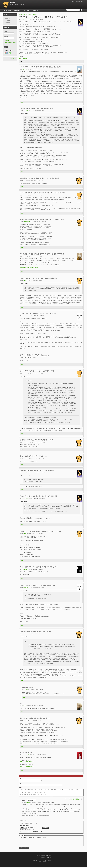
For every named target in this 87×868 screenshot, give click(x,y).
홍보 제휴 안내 (13, 59)
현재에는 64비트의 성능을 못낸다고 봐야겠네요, (35, 718)
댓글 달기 (22, 61)
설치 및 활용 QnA (33, 14)
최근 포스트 (8, 22)
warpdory (26, 316)
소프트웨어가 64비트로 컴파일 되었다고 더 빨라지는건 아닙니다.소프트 (42, 220)
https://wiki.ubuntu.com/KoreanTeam (29, 268)
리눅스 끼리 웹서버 (26, 753)
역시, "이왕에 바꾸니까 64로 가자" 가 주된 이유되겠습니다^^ (39, 567)
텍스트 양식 (24, 801)
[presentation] (33, 843)
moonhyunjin (26, 755)
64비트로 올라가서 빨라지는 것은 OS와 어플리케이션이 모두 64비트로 (42, 254)
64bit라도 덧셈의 (28, 687)
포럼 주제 (9, 20)
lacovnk (25, 706)
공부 (27, 14)
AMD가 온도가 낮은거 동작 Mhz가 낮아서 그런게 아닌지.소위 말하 (41, 531)
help (82, 2)
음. (21, 704)
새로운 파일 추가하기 (25, 827)
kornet (25, 280)
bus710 (25, 569)
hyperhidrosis (27, 222)
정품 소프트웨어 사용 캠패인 (27, 762)
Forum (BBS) (7, 10)
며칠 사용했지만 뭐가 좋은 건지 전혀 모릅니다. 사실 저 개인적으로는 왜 (42, 193)
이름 (20, 779)
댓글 (21, 788)
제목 (20, 783)
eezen (25, 195)
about (74, 2)
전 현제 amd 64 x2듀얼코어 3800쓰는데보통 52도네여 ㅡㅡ (38, 440)
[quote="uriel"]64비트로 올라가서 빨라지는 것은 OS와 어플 (39, 496)
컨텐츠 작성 (8, 18)
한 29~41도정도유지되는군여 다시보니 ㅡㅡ (34, 456)
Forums (23, 14)
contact (78, 2)
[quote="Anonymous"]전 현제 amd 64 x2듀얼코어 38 (37, 471)
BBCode (28, 804)
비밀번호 (6, 36)
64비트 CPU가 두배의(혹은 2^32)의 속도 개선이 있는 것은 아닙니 (40, 67)
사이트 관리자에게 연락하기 (48, 861)
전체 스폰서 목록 (36, 861)
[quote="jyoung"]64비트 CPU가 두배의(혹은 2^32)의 (37, 108)
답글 (22, 102)
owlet (27, 690)
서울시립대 (48, 857)
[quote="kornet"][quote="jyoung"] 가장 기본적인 (36, 632)
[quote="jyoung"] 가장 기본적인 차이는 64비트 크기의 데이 (39, 278)
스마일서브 (48, 859)
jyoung (25, 69)
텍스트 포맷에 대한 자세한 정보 (73, 800)
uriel (24, 256)
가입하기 (7, 41)
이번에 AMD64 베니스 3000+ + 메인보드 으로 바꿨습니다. (38, 314)
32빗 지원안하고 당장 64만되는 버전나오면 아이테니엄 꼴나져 (39, 178)
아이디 (5, 32)
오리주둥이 (25, 19)
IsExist (25, 533)
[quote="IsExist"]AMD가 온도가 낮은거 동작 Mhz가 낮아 (38, 585)
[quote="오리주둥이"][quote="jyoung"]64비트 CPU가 (37, 371)
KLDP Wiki (26, 10)
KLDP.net (35, 10)
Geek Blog (17, 10)
